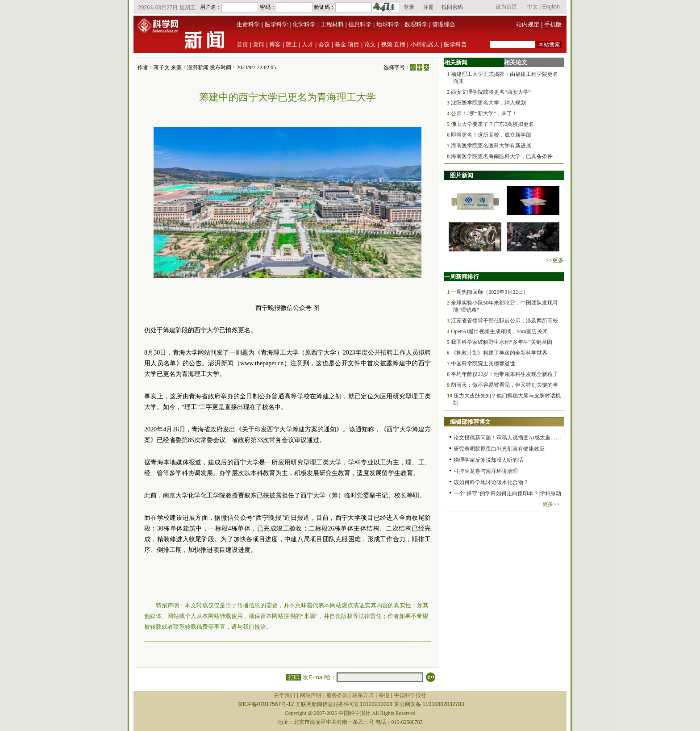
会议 (324, 44)
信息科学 (360, 24)
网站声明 (311, 695)
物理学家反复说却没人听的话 (488, 460)
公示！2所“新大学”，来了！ (484, 113)
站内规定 (528, 24)
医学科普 (455, 44)
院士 (292, 44)
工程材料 (332, 24)
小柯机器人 (425, 44)
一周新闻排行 (462, 277)
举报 (384, 695)
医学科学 (276, 24)
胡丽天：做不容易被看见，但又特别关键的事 (504, 385)
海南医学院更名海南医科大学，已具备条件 (502, 156)
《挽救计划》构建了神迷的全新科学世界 (499, 353)
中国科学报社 (410, 695)
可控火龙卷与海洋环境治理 (486, 471)
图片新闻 (462, 175)
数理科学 (416, 24)
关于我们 (284, 695)
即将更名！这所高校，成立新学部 (491, 135)
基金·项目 (347, 44)
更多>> (551, 504)
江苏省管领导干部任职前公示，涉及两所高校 (504, 321)
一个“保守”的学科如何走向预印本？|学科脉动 (507, 493)
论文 (370, 44)
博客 (275, 44)
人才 (308, 44)
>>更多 (555, 260)
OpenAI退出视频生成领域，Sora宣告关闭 (499, 331)
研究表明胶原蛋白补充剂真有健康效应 (499, 449)
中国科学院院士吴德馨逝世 (483, 363)
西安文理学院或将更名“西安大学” (491, 92)
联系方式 (363, 695)
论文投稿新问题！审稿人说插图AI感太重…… (507, 438)
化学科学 (304, 24)
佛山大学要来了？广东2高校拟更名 (492, 124)
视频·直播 (393, 44)
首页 (242, 44)
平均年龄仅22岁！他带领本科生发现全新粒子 (504, 374)
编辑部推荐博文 (470, 422)
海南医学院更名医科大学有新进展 (491, 146)
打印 (294, 677)
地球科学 (388, 24)
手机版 (553, 24)
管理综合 (444, 24)
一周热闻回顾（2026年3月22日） (490, 292)
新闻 (259, 44)
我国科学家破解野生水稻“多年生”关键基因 (502, 342)
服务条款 (337, 695)
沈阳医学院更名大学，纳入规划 (488, 103)
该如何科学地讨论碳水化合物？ (491, 482)
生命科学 (248, 24)
